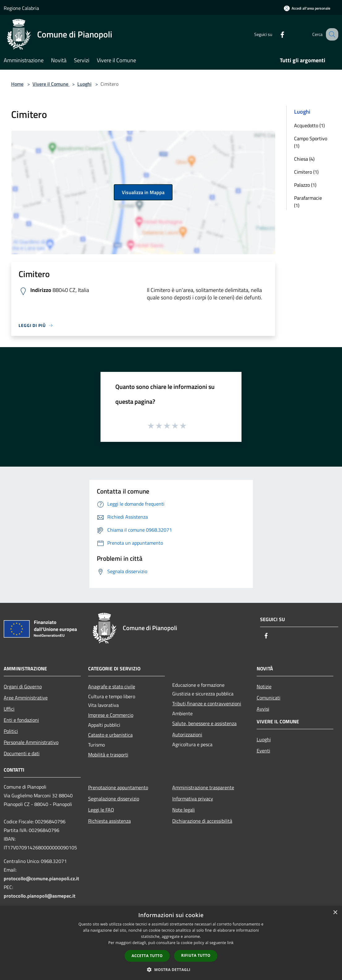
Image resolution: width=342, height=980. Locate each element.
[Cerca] (331, 34)
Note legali (184, 810)
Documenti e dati (22, 753)
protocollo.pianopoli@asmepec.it (40, 896)
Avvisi (263, 709)
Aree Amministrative (26, 698)
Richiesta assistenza (109, 821)
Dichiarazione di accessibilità (202, 821)
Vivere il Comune (51, 84)
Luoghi (84, 84)
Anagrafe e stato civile (112, 686)
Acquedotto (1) (309, 125)
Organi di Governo (23, 686)
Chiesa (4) (304, 159)
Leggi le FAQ (101, 810)
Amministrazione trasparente (203, 787)
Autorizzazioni (187, 734)
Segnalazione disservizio (114, 799)
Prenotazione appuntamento (118, 787)
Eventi (263, 751)
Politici (11, 731)
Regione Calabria (21, 8)
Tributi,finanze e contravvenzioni (207, 703)
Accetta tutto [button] (147, 956)
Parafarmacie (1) (308, 202)
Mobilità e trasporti (108, 755)
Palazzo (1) (305, 185)
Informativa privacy (193, 799)
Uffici (9, 709)
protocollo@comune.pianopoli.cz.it (41, 878)
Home (17, 84)
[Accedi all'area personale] (307, 8)
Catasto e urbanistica (110, 735)
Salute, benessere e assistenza (204, 723)
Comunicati (269, 698)
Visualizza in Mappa (143, 192)
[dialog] (171, 943)
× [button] (335, 913)
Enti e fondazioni (21, 720)
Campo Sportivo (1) (311, 142)
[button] (171, 969)
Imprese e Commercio (111, 715)
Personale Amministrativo (31, 742)
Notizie (264, 686)
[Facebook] (276, 34)
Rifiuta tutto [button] (196, 955)
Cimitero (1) (306, 172)
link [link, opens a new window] (231, 943)
